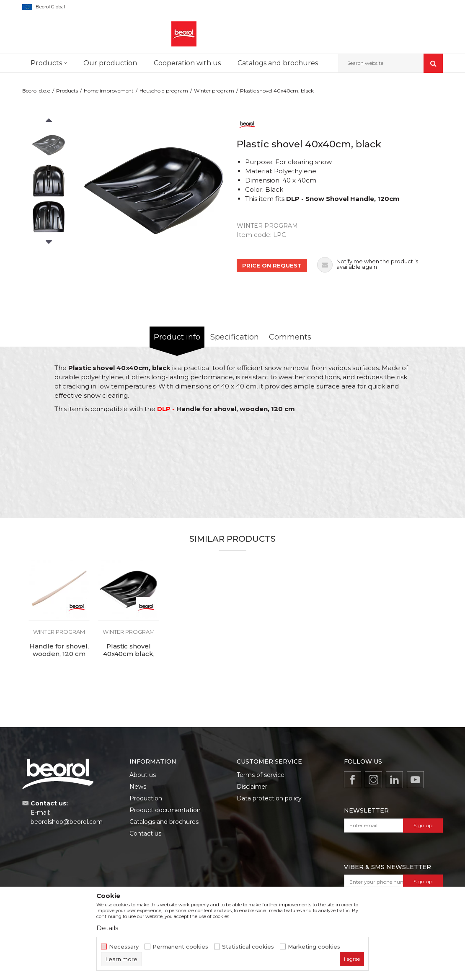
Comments (290, 337)
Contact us (145, 833)
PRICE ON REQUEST (272, 265)
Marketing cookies (314, 947)
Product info (177, 337)
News (138, 787)
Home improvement (109, 91)
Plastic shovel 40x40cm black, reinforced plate (129, 654)
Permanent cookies (180, 947)
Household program (164, 91)
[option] (49, 145)
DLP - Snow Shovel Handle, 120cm (343, 199)
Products (67, 91)
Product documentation (165, 810)
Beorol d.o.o (36, 91)
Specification (235, 337)
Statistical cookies (248, 947)
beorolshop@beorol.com (67, 822)
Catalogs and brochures (164, 822)
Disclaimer (252, 787)
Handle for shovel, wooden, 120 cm (59, 650)
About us (143, 775)
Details (107, 928)
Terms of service (261, 775)
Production (146, 798)
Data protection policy (269, 798)
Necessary (124, 947)
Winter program (214, 91)
